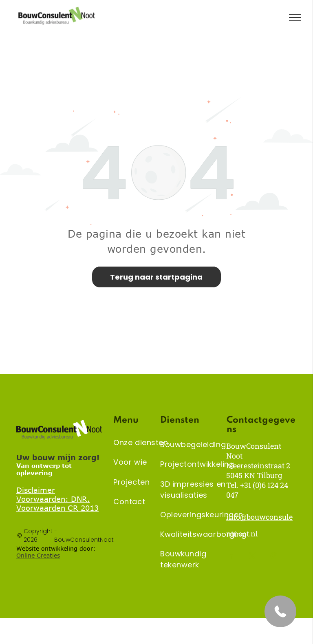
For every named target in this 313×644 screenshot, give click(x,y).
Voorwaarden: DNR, (53, 499)
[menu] (295, 18)
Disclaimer (36, 490)
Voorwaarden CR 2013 (57, 508)
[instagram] (274, 557)
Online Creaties (38, 555)
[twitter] (252, 557)
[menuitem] (143, 443)
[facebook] (231, 557)
